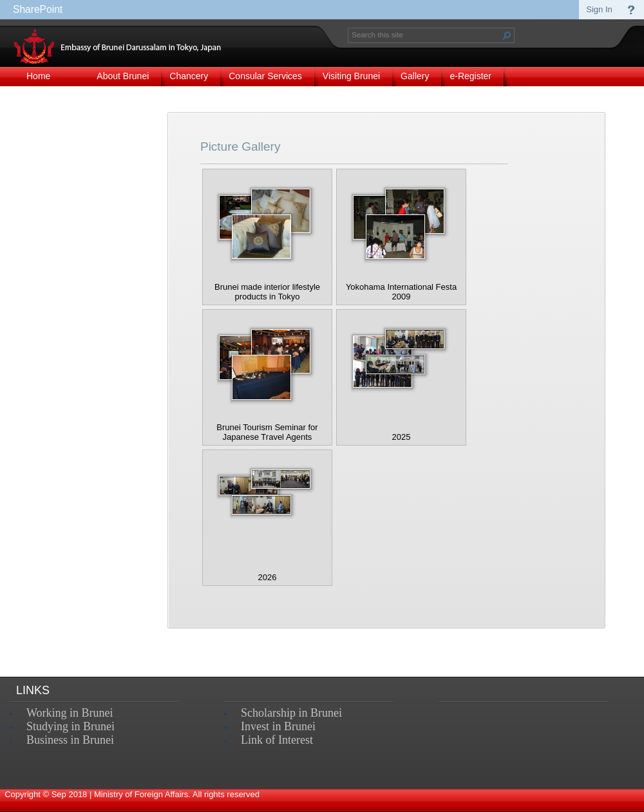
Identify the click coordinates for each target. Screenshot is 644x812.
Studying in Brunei (71, 726)
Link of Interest (277, 740)
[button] (507, 35)
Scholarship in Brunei (291, 713)
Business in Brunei (70, 740)
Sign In (599, 9)
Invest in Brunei (278, 726)
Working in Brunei (70, 713)
